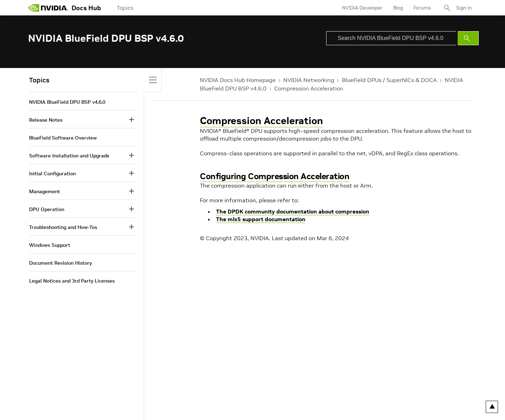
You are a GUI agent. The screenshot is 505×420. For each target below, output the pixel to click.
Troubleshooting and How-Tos (63, 227)
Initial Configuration (52, 174)
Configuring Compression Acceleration (275, 176)
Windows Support (50, 245)
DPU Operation (47, 209)
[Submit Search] (468, 38)
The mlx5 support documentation (261, 219)
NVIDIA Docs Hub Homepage (238, 80)
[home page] (48, 8)
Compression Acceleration (309, 88)
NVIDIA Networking (309, 80)
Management (45, 191)
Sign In (464, 8)
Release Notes (46, 120)
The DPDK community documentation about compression (293, 211)
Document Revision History (60, 263)
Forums (422, 8)
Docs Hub (86, 8)
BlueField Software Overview (63, 138)
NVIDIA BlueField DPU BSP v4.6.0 (67, 102)
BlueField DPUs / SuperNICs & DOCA (389, 80)
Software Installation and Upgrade (69, 156)
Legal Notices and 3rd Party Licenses (72, 281)
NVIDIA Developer (362, 8)
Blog (398, 8)
